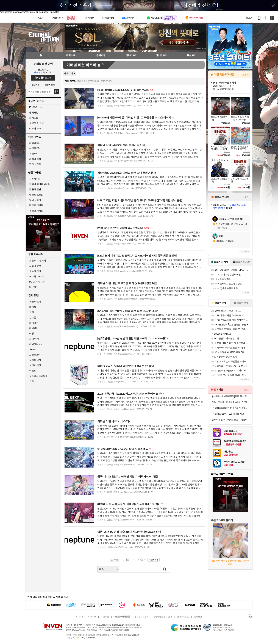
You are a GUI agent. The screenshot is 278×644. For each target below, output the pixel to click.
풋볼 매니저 (35, 360)
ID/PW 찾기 (50, 85)
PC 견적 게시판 (37, 282)
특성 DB (33, 154)
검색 (56, 92)
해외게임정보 (36, 344)
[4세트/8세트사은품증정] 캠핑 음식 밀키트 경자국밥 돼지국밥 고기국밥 (231, 396)
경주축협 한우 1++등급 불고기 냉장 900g (231, 420)
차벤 (31, 312)
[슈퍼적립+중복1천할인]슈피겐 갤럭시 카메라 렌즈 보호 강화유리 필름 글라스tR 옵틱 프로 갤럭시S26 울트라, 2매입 (231, 408)
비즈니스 (92, 617)
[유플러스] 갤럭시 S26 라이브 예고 (228, 414)
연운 (31, 381)
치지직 (33, 307)
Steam (32, 349)
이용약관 (105, 617)
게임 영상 (34, 339)
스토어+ (246, 75)
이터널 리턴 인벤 (43, 64)
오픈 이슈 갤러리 (38, 260)
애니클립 (34, 328)
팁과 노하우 (35, 164)
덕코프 (33, 371)
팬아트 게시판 (36, 205)
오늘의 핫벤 (35, 266)
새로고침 (243, 251)
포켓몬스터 (35, 355)
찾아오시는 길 (183, 617)
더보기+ (246, 197)
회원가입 (36, 85)
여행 (31, 333)
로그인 (249, 18)
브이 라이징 (35, 365)
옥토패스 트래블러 (38, 376)
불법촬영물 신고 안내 (163, 617)
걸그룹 (33, 317)
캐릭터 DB (34, 143)
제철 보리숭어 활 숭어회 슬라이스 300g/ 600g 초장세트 (231, 402)
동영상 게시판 (36, 211)
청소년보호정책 (141, 617)
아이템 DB (34, 148)
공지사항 (198, 617)
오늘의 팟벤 (35, 271)
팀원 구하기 (35, 200)
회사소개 (79, 617)
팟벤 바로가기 (36, 302)
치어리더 (34, 323)
